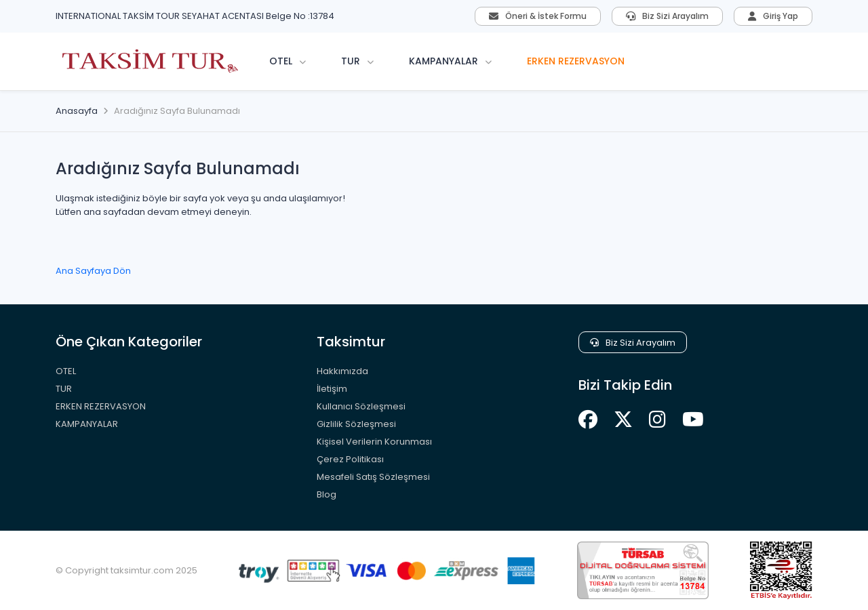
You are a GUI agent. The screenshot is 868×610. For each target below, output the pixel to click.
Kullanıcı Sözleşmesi (361, 406)
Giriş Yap (773, 16)
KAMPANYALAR (450, 61)
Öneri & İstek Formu (538, 16)
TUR (357, 61)
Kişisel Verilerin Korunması (374, 442)
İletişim (332, 389)
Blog (327, 494)
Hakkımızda (342, 371)
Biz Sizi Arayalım (667, 16)
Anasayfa (77, 111)
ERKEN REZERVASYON (576, 61)
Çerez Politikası (350, 459)
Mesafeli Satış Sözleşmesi (373, 477)
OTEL (288, 61)
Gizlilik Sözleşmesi (356, 424)
